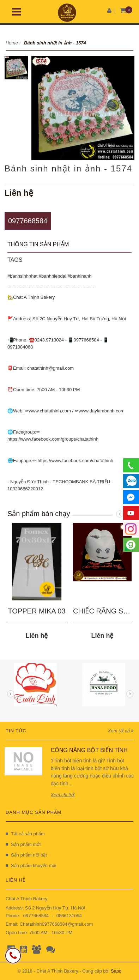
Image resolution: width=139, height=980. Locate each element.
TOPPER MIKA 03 (37, 611)
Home (12, 43)
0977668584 (28, 221)
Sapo (116, 971)
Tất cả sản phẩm (25, 834)
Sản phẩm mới (23, 844)
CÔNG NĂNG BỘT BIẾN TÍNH (89, 750)
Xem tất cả (121, 731)
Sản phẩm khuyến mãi (31, 866)
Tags (15, 260)
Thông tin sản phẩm (38, 244)
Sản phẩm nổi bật (26, 855)
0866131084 (69, 916)
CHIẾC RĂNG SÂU (103, 611)
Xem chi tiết (63, 795)
